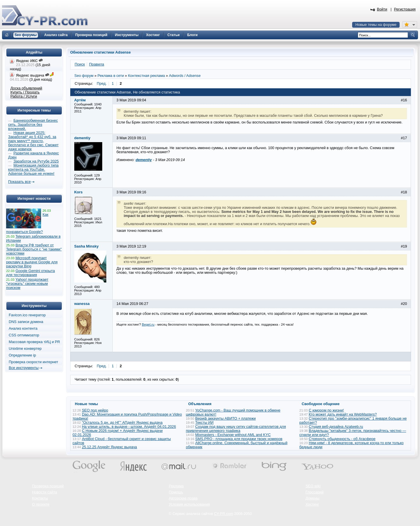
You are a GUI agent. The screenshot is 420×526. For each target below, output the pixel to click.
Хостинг (312, 504)
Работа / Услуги (24, 96)
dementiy (144, 160)
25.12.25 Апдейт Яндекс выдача (109, 447)
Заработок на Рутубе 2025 (36, 161)
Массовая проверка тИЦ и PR (34, 342)
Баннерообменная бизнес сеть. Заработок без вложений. (33, 125)
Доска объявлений (26, 88)
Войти (382, 9)
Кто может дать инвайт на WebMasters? (343, 414)
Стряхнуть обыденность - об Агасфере (342, 439)
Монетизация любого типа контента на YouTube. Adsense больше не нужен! (33, 170)
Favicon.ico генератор (27, 315)
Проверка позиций (48, 486)
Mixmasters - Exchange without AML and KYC (233, 435)
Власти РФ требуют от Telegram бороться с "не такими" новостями (34, 249)
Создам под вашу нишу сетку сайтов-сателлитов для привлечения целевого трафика (236, 429)
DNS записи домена (26, 322)
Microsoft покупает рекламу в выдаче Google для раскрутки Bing (32, 262)
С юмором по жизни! (326, 410)
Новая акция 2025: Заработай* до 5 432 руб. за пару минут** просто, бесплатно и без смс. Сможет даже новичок (33, 141)
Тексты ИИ (204, 423)
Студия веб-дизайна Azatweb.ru (336, 427)
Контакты (40, 498)
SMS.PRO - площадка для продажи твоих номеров (239, 439)
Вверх (385, 506)
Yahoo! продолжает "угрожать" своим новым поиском (27, 284)
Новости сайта (45, 492)
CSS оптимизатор (24, 335)
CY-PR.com (224, 514)
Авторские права (183, 498)
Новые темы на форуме (376, 25)
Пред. (102, 84)
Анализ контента (23, 329)
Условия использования (189, 504)
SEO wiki (313, 486)
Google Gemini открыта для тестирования (30, 273)
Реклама (176, 486)
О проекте (41, 504)
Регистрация (405, 9)
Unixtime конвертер (25, 349)
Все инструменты (24, 368)
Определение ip (22, 355)
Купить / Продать (25, 92)
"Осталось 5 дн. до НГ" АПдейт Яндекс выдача (122, 423)
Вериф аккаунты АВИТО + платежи (225, 419)
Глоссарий (315, 492)
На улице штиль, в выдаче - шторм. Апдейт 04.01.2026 (129, 427)
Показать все (19, 182)
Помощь (176, 492)
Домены (313, 498)
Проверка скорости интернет (33, 362)
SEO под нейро (95, 410)
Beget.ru (148, 324)
